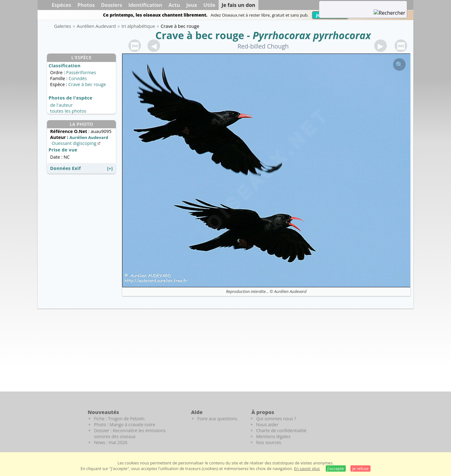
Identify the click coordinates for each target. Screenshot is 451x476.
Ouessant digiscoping (77, 143)
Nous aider (267, 425)
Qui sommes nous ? (276, 419)
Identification (145, 5)
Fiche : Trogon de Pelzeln (119, 419)
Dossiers (111, 5)
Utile (209, 5)
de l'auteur (61, 105)
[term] (355, 5)
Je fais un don (239, 5)
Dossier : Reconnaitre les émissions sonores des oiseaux (130, 433)
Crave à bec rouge (200, 35)
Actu (174, 5)
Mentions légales (273, 436)
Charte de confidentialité (281, 430)
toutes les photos (68, 111)
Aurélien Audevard (290, 291)
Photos (86, 5)
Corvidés (78, 78)
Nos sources (269, 442)
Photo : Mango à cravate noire (124, 425)
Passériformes (81, 72)
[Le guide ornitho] (401, 423)
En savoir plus (307, 468)
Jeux (192, 5)
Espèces (61, 5)
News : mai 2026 (111, 442)
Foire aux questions (217, 419)
